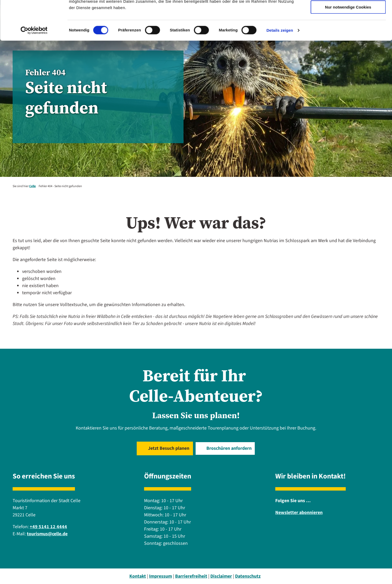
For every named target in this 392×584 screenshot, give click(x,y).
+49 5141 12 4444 (48, 527)
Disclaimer (221, 576)
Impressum (161, 576)
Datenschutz (248, 576)
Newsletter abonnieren (299, 513)
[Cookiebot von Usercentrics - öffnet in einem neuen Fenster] (34, 67)
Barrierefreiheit (191, 576)
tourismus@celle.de (47, 534)
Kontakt (138, 576)
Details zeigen (280, 67)
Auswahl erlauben (348, 29)
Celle (32, 186)
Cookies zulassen (348, 13)
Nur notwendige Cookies (348, 44)
